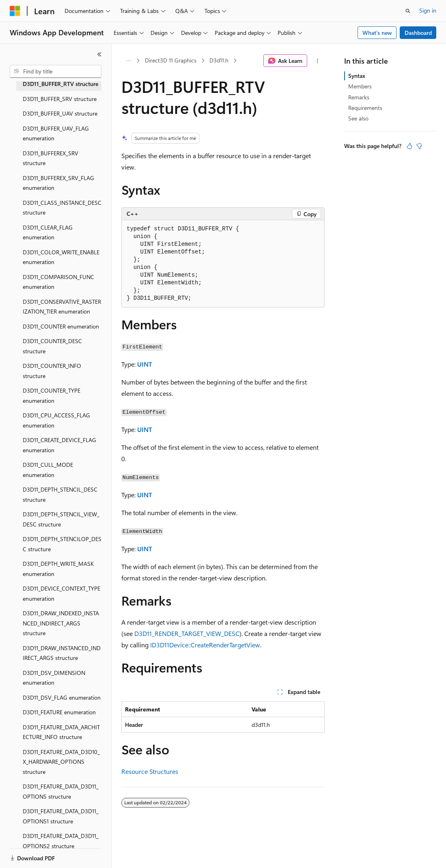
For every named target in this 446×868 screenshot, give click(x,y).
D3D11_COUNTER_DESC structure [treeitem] (52, 346)
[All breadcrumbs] (128, 61)
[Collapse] (99, 54)
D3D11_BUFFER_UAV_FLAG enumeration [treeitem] (56, 133)
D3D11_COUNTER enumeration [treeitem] (61, 326)
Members (360, 86)
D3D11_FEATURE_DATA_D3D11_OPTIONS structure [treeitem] (61, 791)
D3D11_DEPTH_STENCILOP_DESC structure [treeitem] (62, 544)
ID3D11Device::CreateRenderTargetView (205, 645)
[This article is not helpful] (419, 146)
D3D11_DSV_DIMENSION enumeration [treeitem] (54, 678)
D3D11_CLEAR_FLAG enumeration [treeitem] (48, 232)
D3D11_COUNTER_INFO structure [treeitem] (52, 371)
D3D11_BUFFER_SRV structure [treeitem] (60, 99)
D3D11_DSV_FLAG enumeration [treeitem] (62, 697)
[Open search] (408, 11)
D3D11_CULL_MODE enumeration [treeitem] (48, 470)
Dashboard (418, 33)
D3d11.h (219, 60)
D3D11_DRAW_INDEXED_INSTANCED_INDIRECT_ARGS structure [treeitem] (61, 623)
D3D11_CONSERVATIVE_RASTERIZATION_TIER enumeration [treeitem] (62, 307)
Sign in (428, 10)
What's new (377, 33)
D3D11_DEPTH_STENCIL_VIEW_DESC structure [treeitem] (61, 519)
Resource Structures (150, 771)
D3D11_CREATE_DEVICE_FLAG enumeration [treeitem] (59, 445)
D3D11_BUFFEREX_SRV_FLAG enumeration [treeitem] (58, 183)
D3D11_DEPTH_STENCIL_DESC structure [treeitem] (60, 494)
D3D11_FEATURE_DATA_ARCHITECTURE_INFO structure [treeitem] (61, 732)
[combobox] (56, 71)
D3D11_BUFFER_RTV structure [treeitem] (60, 84)
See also (358, 118)
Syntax (357, 76)
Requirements (365, 108)
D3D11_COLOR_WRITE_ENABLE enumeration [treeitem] (61, 257)
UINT (145, 364)
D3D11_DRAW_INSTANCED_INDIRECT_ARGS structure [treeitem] (62, 653)
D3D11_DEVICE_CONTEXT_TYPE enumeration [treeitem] (61, 593)
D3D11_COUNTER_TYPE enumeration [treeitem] (52, 395)
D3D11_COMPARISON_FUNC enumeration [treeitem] (58, 282)
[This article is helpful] (409, 146)
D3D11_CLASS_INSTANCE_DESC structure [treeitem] (62, 208)
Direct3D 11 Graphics (171, 60)
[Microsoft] (15, 11)
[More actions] (318, 61)
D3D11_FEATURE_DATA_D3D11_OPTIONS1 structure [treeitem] (61, 816)
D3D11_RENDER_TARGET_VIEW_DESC (187, 633)
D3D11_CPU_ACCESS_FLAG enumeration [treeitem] (56, 420)
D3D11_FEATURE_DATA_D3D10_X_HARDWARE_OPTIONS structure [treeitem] (61, 762)
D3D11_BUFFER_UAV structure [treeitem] (60, 113)
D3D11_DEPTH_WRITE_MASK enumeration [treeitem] (58, 569)
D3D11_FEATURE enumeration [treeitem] (59, 712)
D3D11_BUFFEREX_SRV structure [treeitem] (51, 158)
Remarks (359, 97)
